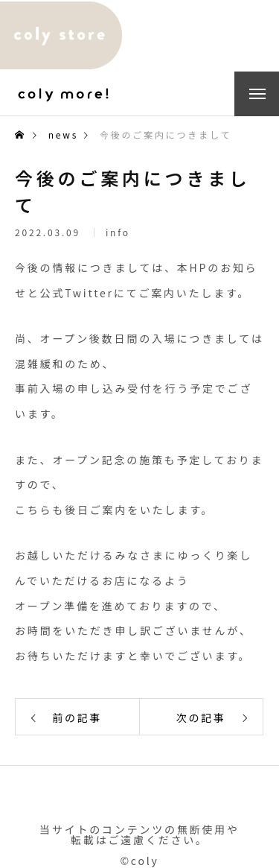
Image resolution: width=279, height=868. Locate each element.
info (118, 234)
